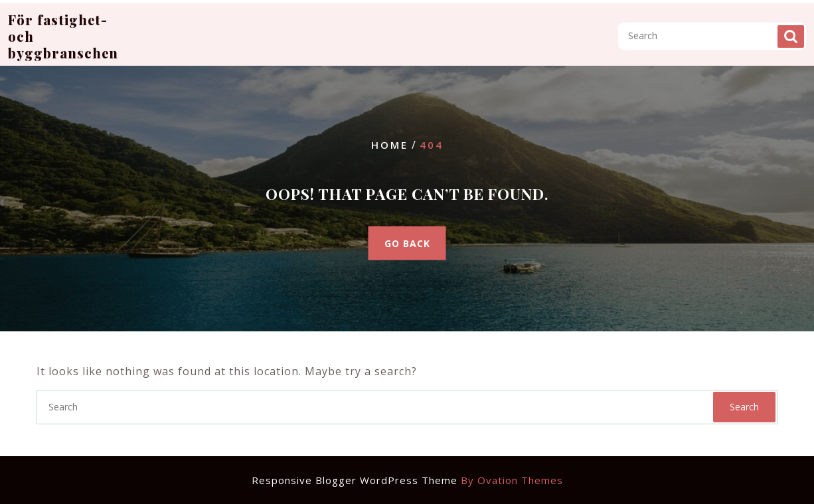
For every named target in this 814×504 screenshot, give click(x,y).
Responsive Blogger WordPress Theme (407, 480)
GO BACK (407, 243)
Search (791, 30)
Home (390, 145)
